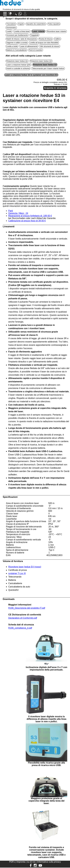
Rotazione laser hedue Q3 (41, 61)
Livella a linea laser (22, 31)
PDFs (12, 862)
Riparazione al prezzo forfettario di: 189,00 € (30, 216)
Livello (9, 31)
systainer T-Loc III (17, 573)
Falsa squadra (54, 24)
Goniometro (11, 28)
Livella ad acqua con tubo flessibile (44, 43)
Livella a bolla (12, 46)
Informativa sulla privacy (49, 862)
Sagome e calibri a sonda (17, 43)
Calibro (57, 39)
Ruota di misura (46, 39)
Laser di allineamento (29, 46)
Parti (11, 211)
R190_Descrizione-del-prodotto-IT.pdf (27, 608)
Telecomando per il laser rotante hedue (48, 68)
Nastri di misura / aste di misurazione (22, 39)
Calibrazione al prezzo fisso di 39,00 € (27, 221)
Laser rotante (38, 31)
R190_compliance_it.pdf (20, 628)
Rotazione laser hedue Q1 (17, 61)
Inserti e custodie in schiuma (18, 68)
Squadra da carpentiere (36, 24)
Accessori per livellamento (17, 35)
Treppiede (34, 35)
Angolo (21, 24)
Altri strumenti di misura (50, 46)
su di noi (31, 862)
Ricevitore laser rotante (57, 31)
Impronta (21, 862)
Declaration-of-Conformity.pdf (23, 618)
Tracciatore (11, 24)
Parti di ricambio (36, 50)
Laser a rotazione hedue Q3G (19, 65)
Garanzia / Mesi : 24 (18, 213)
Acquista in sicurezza (55, 88)
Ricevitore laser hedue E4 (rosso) (25, 567)
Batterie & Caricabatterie (16, 50)
